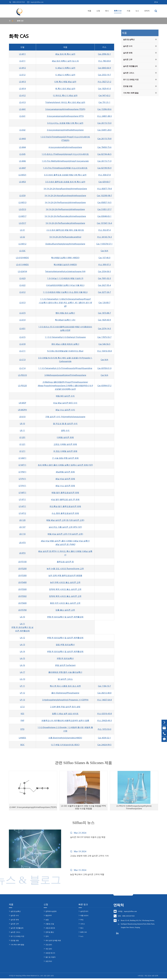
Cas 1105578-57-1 (104, 244)
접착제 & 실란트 (51, 913)
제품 (89, 11)
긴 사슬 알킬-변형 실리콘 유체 (65, 458)
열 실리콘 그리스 (65, 679)
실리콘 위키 (84, 913)
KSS (22, 714)
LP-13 (22, 700)
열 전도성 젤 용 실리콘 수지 (65, 424)
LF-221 (22, 444)
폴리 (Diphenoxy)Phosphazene (65, 693)
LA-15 (22, 658)
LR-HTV (22, 543)
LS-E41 (22, 116)
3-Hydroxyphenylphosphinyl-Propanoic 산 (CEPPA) (65, 700)
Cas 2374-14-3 (104, 328)
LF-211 (22, 451)
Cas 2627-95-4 (104, 285)
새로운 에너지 (50, 955)
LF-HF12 (22, 513)
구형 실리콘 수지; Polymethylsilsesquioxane (65, 417)
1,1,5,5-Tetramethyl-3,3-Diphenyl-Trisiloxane (65, 337)
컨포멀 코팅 (127, 86)
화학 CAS (118, 11)
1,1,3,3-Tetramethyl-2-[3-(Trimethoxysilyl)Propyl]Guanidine (65, 368)
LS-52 (22, 237)
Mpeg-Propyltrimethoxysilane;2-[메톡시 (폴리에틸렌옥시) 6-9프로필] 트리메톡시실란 (65, 387)
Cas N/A (104, 251)
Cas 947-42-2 (104, 95)
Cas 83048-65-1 (104, 216)
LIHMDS (22, 738)
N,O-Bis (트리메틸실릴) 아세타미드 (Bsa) (65, 351)
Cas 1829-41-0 (104, 88)
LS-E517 (22, 223)
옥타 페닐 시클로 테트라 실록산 (65, 344)
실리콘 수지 (127, 46)
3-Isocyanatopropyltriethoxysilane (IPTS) (65, 116)
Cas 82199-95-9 (104, 168)
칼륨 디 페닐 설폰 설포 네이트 (65, 714)
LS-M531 (22, 175)
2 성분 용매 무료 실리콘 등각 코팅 (65, 707)
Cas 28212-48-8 (104, 693)
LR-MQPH (22, 410)
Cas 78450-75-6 (104, 147)
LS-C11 (22, 351)
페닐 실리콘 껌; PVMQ (65, 544)
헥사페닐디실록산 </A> (65, 320)
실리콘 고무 (127, 59)
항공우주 (49, 917)
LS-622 (22, 285)
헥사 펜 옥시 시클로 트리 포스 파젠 (65, 686)
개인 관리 (49, 950)
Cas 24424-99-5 (104, 745)
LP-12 (22, 693)
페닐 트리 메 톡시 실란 (65, 54)
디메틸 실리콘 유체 (65, 437)
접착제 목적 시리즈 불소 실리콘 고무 (65, 589)
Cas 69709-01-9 (104, 368)
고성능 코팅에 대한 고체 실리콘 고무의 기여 (89, 858)
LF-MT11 (22, 465)
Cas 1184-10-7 (104, 686)
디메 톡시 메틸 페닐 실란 (65, 82)
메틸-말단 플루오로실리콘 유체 (65, 493)
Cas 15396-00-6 (104, 109)
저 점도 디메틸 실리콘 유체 (65, 451)
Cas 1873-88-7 (104, 313)
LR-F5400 (22, 582)
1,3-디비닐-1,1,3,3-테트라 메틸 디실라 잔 (65, 278)
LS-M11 (22, 54)
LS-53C (22, 251)
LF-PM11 (22, 472)
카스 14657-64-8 (104, 700)
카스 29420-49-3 (104, 720)
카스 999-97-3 (104, 264)
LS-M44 (22, 147)
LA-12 (22, 638)
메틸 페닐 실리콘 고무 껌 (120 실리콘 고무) (65, 520)
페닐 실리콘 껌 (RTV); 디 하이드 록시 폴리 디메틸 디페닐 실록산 (65, 553)
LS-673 (22, 313)
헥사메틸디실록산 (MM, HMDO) (65, 258)
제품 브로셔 (84, 917)
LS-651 (22, 328)
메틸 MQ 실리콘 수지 (65, 396)
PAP (22, 720)
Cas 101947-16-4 (104, 223)
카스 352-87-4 (104, 230)
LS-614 (22, 320)
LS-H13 (22, 102)
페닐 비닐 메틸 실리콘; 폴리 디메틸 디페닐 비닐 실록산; (65, 541)
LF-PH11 (22, 486)
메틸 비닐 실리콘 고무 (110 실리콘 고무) (65, 534)
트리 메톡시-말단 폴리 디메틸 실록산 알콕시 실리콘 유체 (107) (65, 465)
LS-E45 (22, 154)
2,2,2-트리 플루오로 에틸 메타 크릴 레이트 (65, 230)
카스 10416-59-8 (104, 351)
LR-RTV (22, 553)
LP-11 (22, 686)
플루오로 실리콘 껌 (65, 562)
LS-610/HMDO (22, 258)
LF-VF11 (22, 499)
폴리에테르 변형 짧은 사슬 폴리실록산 (65, 672)
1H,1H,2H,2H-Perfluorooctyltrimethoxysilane (65, 202)
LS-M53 (22, 182)
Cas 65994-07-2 (104, 386)
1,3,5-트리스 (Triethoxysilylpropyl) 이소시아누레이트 (65, 154)
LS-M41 (22, 109)
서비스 (83, 926)
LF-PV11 (22, 479)
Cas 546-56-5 (104, 344)
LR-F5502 (22, 596)
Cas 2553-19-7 (104, 75)
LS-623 (22, 278)
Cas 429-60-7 (104, 182)
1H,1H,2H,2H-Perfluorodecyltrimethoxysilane (65, 216)
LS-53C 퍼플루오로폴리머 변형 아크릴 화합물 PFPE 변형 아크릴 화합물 (83, 809)
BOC (22, 745)
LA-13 (22, 645)
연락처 (147, 11)
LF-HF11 (22, 506)
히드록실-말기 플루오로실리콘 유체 (65, 506)
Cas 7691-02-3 (104, 278)
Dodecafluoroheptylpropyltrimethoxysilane (65, 244)
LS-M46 (22, 161)
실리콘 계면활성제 (130, 66)
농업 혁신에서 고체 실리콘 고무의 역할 (87, 878)
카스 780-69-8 (104, 61)
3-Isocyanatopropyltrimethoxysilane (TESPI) (65, 109)
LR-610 (22, 417)
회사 (107, 11)
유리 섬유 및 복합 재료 (53, 942)
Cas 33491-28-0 (104, 130)
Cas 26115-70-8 (104, 139)
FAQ (82, 921)
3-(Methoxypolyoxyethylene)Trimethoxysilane (65, 375)
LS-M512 (22, 244)
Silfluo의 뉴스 (83, 823)
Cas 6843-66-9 (104, 68)
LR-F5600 (22, 603)
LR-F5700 (22, 610)
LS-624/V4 (22, 271)
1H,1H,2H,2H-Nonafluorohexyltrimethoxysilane (65, 189)
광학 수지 (65, 430)
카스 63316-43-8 (104, 714)
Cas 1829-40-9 (104, 320)
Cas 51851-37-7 (104, 209)
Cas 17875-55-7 (104, 337)
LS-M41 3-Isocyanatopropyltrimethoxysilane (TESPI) (33, 809)
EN (155, 2)
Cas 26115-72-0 (104, 123)
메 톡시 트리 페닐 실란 (65, 88)
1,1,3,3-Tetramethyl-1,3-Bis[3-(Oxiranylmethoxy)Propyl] (65, 299)
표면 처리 (49, 963)
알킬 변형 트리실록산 (65, 645)
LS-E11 (22, 61)
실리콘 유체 (127, 53)
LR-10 (22, 424)
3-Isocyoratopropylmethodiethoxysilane (65, 130)
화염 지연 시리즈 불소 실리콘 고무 (65, 603)
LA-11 (22, 624)
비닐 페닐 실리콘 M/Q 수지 (65, 403)
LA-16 (22, 665)
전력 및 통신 (50, 934)
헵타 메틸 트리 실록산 (65, 313)
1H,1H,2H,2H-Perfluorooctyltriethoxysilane (65, 209)
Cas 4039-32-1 (104, 738)
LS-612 (22, 292)
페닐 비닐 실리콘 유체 (65, 479)
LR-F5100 (22, 562)
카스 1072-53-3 (104, 729)
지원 (128, 11)
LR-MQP (22, 403)
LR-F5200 (22, 569)
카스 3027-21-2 (104, 82)
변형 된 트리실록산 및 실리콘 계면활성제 (65, 617)
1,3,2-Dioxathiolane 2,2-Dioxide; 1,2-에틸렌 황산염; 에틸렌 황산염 (65, 729)
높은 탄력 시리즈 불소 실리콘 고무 (65, 582)
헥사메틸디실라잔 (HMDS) (65, 264)
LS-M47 (22, 168)
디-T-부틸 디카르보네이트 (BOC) (65, 745)
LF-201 (22, 437)
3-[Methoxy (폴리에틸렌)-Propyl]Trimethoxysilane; (65, 382)
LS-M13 (22, 82)
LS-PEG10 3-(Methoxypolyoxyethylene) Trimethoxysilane (134, 809)
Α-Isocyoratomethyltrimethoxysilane (65, 147)
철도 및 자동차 (51, 959)
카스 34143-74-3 (104, 237)
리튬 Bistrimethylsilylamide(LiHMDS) (65, 738)
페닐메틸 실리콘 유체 (65, 472)
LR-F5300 (22, 575)
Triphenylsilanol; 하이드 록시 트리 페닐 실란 (65, 102)
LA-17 (22, 672)
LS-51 (22, 230)
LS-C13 (22, 360)
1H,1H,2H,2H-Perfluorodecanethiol (65, 237)
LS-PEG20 (22, 386)
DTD (22, 729)
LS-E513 (22, 209)
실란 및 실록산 (129, 39)
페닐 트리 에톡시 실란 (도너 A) (65, 61)
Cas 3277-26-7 (104, 292)
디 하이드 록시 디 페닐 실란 (65, 95)
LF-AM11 (22, 458)
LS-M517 (22, 216)
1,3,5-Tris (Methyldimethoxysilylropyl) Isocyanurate (65, 161)
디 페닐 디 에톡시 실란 (65, 75)
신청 (98, 11)
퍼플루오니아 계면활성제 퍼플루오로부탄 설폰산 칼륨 (65, 720)
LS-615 (22, 337)
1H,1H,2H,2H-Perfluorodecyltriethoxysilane (65, 223)
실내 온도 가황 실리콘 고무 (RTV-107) (65, 527)
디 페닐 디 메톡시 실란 (65, 68)
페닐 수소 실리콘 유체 (65, 486)
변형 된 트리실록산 (65, 658)
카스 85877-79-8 (104, 189)
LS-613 (22, 302)
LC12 (22, 707)
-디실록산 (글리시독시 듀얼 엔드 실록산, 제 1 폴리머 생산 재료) (65, 304)
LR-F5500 (22, 589)
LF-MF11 (22, 493)
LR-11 (22, 430)
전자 (47, 938)
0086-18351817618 (128, 918)
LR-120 (22, 520)
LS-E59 (22, 195)
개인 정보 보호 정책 (151, 977)
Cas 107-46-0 (104, 258)
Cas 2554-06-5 (104, 271)
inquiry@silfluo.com (130, 913)
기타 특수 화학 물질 (131, 93)
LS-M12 (22, 68)
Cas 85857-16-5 (104, 202)
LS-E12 (22, 75)
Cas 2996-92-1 (104, 54)
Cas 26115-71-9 (104, 161)
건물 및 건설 (50, 926)
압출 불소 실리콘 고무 (65, 610)
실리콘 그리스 (128, 73)
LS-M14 (22, 88)
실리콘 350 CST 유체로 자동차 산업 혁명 (88, 839)
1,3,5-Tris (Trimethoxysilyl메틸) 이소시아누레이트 (65, 168)
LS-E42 (22, 130)
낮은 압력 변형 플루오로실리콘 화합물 (65, 575)
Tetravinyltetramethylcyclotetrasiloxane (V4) (65, 271)
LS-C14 (22, 368)
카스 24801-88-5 (104, 116)
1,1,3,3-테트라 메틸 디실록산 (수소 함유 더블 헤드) (65, 292)
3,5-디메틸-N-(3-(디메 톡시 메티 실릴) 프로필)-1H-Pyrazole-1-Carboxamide (65, 360)
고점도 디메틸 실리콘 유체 (65, 444)
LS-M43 (22, 139)
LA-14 (22, 651)
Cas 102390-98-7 (104, 195)
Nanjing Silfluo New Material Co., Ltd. (29, 977)
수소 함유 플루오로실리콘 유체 (65, 513)
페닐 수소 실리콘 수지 (65, 410)
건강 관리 (49, 946)
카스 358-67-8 (104, 175)
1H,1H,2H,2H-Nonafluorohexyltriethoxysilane (65, 195)
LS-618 (22, 344)
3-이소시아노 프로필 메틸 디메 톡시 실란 (65, 123)
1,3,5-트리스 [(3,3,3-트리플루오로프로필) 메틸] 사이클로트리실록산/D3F (65, 328)
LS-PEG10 (22, 375)
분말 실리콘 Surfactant (65, 665)
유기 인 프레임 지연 (131, 80)
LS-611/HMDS (22, 264)
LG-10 (22, 679)
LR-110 (22, 534)
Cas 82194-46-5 (104, 154)
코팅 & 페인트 (50, 930)
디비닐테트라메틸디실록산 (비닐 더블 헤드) (65, 285)
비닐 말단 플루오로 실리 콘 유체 (65, 499)
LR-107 (22, 527)
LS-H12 (22, 95)
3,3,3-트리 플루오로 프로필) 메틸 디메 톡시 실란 (65, 175)
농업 (47, 921)
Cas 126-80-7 (104, 302)
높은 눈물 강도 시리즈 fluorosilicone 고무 (65, 569)
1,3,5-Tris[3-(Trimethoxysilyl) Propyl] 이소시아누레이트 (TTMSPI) (65, 139)
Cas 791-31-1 (104, 102)
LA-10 (22, 617)
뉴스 (137, 11)
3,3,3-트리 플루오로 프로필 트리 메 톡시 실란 (65, 182)
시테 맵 (140, 977)
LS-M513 (22, 202)
